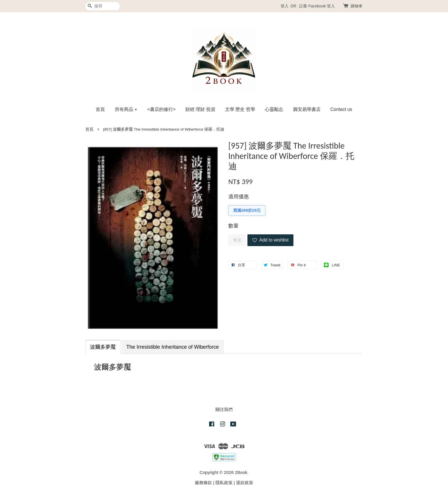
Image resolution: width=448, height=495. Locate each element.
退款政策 (245, 483)
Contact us (341, 109)
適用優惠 (239, 197)
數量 (233, 226)
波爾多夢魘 (103, 347)
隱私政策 (224, 483)
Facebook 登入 (322, 6)
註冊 (303, 6)
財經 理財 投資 (200, 109)
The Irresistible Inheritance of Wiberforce (173, 347)
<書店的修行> (162, 109)
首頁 (100, 109)
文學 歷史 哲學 (240, 109)
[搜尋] (103, 6)
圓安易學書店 (307, 109)
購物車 (357, 6)
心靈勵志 (274, 109)
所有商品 (126, 109)
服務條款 (203, 483)
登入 (285, 6)
